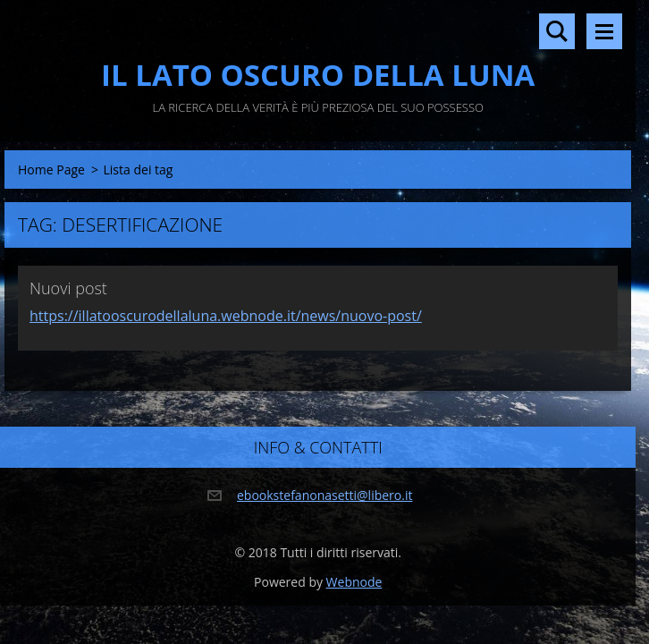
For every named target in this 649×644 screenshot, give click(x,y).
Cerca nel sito (557, 31)
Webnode (354, 582)
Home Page (51, 169)
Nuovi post (68, 288)
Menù (604, 31)
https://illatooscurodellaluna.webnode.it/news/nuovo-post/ (226, 316)
